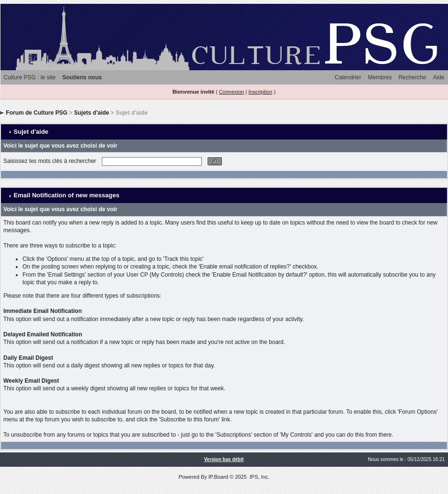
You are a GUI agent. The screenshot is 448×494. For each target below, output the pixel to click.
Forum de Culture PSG (37, 113)
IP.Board (218, 477)
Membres (380, 77)
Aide (438, 77)
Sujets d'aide (92, 113)
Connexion (232, 92)
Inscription (260, 92)
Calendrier (348, 77)
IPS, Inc (259, 477)
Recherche (412, 77)
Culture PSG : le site (30, 77)
